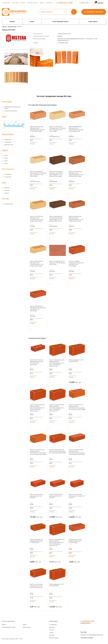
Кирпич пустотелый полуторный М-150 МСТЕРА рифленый (36, 586)
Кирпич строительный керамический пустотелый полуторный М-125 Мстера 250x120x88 (38, 452)
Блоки (32, 22)
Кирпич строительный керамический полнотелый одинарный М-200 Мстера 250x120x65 (77, 452)
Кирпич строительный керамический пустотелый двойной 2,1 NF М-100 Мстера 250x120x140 (57, 408)
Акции (42, 3)
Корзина (100, 3)
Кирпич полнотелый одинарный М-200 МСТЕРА (56, 496)
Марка (5, 150)
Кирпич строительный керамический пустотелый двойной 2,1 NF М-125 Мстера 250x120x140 (38, 408)
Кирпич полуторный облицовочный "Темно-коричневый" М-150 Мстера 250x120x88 (56, 174)
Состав (5, 199)
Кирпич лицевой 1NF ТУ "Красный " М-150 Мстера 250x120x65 (57, 263)
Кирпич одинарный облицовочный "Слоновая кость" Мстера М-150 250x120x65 (38, 174)
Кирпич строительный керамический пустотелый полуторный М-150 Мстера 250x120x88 (77, 407)
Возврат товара (54, 638)
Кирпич (12, 22)
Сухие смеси (93, 22)
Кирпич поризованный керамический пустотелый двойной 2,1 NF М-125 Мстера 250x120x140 (57, 363)
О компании (6, 3)
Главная (4, 27)
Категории (7, 102)
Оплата (23, 3)
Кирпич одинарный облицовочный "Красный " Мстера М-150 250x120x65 (38, 308)
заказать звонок (85, 623)
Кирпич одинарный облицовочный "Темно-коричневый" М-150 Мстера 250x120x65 (56, 219)
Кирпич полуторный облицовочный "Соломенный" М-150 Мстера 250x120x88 (37, 219)
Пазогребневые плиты (60, 22)
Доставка (15, 3)
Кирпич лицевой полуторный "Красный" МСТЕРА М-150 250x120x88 (76, 264)
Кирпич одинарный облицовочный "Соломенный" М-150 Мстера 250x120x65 (37, 264)
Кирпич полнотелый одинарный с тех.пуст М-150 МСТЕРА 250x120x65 (37, 362)
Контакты (49, 3)
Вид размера (8, 134)
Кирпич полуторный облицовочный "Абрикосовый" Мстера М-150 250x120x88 (37, 129)
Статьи (51, 633)
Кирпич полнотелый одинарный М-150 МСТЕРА (36, 496)
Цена (4, 117)
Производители (33, 3)
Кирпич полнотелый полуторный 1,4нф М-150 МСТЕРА (77, 496)
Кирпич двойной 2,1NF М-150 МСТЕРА (56, 585)
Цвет (4, 183)
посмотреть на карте (87, 638)
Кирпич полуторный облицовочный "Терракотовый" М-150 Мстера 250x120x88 (76, 174)
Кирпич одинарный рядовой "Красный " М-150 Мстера (75, 541)
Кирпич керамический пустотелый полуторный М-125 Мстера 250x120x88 (57, 451)
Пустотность (8, 169)
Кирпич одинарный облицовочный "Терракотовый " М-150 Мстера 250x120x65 (76, 219)
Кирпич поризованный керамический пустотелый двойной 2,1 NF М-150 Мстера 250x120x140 (57, 543)
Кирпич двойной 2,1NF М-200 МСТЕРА (76, 361)
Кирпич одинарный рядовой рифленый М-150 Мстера (36, 541)
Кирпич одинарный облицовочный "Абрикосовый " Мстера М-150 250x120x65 (76, 129)
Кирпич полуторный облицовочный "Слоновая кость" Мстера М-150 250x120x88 (57, 129)
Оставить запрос (94, 12)
